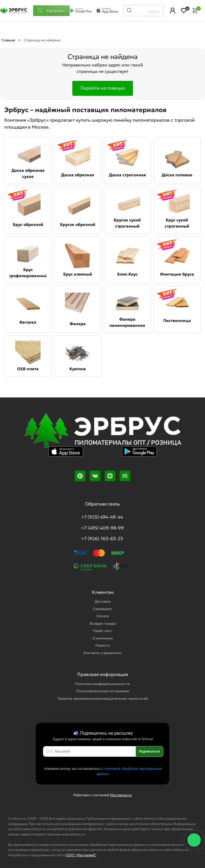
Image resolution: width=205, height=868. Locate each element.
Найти (153, 11)
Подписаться (149, 751)
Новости (102, 645)
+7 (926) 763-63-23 (102, 539)
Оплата (103, 616)
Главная (8, 40)
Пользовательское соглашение (103, 691)
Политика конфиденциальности (102, 684)
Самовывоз (102, 609)
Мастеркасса (121, 795)
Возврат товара (103, 624)
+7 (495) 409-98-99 (102, 528)
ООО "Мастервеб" (81, 855)
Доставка (103, 601)
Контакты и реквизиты (103, 653)
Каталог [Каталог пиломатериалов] (50, 11)
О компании (103, 638)
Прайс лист (102, 631)
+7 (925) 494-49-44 (102, 517)
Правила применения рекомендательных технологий (103, 698)
